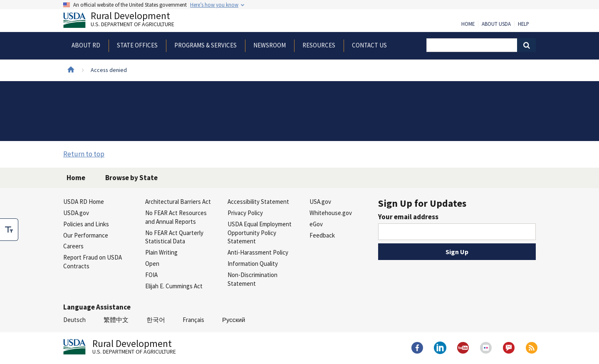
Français (193, 320)
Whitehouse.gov (331, 213)
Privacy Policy (245, 213)
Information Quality (253, 264)
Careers (73, 246)
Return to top (84, 154)
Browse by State (131, 178)
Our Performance (86, 235)
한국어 (156, 320)
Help (524, 24)
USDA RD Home (84, 202)
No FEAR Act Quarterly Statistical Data (174, 237)
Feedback (322, 235)
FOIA (151, 275)
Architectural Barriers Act (178, 202)
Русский (234, 320)
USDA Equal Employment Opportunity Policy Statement (260, 233)
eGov (316, 224)
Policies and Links (86, 224)
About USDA (496, 24)
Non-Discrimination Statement (252, 279)
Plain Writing (161, 252)
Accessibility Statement (258, 202)
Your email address (408, 217)
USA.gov (320, 202)
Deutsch (74, 320)
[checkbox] (9, 230)
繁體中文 (116, 320)
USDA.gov (76, 213)
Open (152, 264)
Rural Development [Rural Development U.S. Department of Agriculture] (126, 21)
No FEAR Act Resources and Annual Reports (176, 217)
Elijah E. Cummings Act (174, 286)
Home (468, 24)
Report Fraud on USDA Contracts (93, 262)
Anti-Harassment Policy (258, 252)
